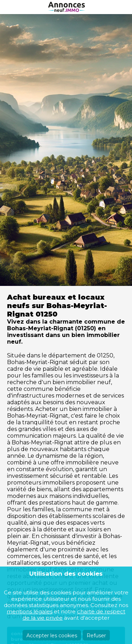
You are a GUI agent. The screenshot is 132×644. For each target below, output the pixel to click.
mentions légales (30, 611)
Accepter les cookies (52, 636)
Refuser (96, 636)
